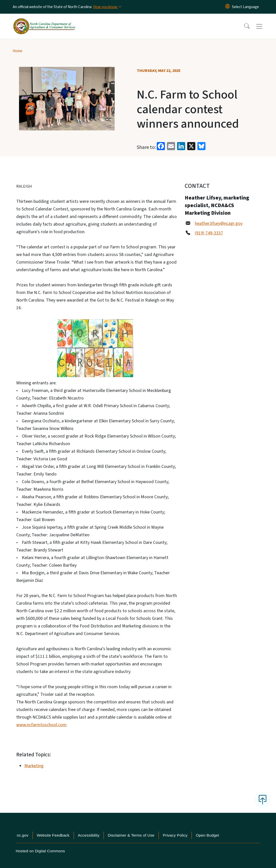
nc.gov (23, 835)
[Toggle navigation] (264, 26)
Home (18, 51)
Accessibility (89, 835)
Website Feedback (53, 835)
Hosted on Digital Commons (40, 851)
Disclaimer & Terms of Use (131, 835)
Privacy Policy (175, 835)
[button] (244, 26)
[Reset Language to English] (228, 7)
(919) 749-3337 (209, 233)
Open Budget (208, 835)
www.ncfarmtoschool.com (41, 725)
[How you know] (107, 7)
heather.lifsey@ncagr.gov (219, 223)
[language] (245, 7)
